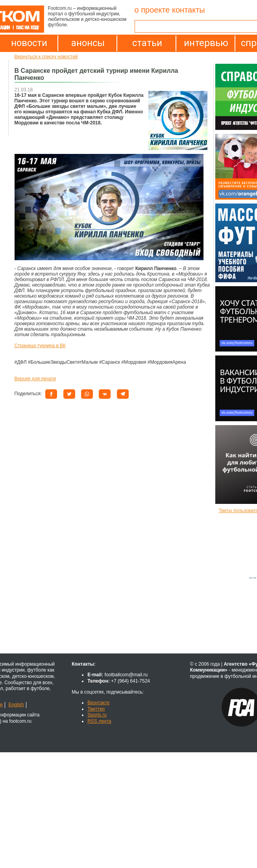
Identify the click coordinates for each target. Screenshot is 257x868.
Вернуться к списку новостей (46, 57)
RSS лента (99, 721)
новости (29, 43)
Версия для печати (35, 379)
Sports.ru (97, 715)
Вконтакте (98, 703)
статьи (147, 43)
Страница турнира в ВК (40, 346)
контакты (189, 10)
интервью (206, 43)
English (16, 705)
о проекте (152, 10)
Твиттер (96, 709)
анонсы (88, 43)
